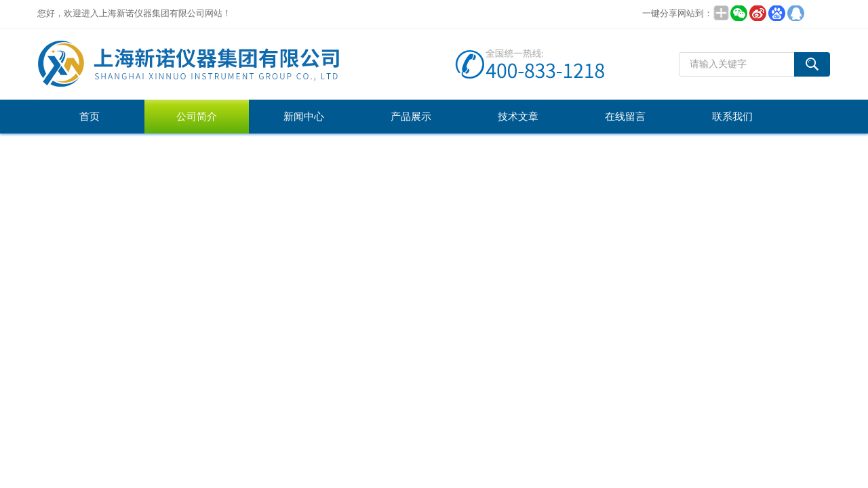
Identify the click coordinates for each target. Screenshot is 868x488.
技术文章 (518, 117)
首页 (90, 117)
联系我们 (732, 117)
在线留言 (625, 117)
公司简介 (197, 117)
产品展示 (411, 117)
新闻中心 (304, 117)
